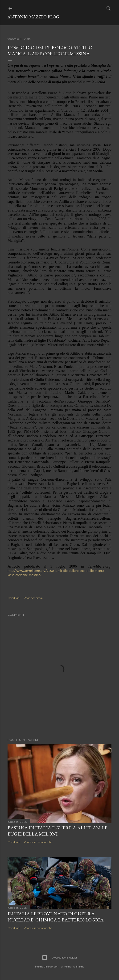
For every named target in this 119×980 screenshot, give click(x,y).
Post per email (34, 598)
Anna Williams (74, 966)
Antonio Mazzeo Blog (33, 17)
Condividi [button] (14, 598)
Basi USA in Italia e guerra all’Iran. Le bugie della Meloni (57, 831)
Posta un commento (38, 842)
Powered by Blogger (60, 958)
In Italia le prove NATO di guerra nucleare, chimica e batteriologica (56, 917)
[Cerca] (109, 7)
